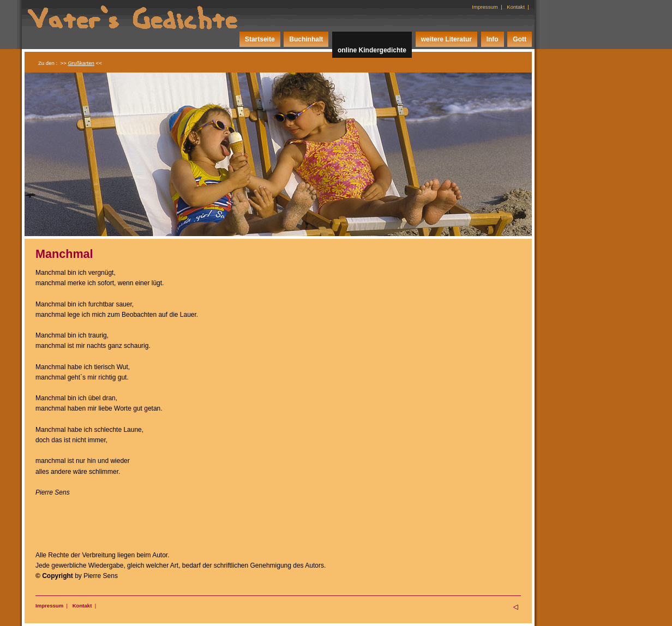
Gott (520, 39)
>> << (81, 63)
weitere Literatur (446, 39)
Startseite (260, 39)
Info (493, 39)
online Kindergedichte (372, 50)
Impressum (485, 7)
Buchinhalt (306, 39)
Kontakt (516, 7)
